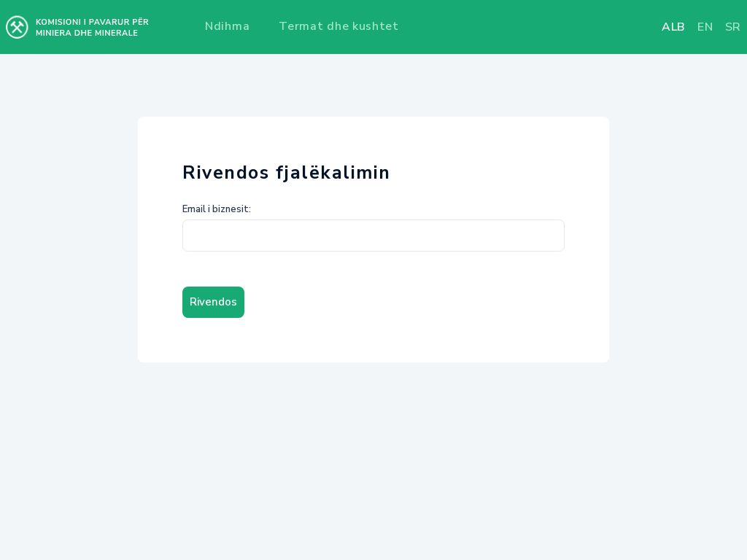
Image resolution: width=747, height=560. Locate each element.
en (705, 27)
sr (733, 27)
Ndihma (227, 26)
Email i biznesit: (217, 209)
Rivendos (213, 302)
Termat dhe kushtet (339, 26)
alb (674, 27)
